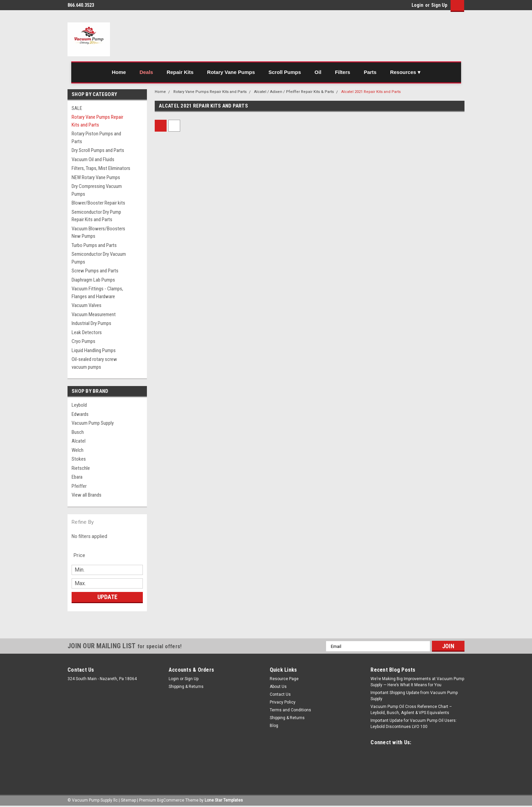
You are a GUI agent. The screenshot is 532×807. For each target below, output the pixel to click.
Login (417, 5)
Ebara (77, 477)
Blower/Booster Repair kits (98, 203)
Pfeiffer (79, 486)
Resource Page (284, 679)
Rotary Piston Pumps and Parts (96, 138)
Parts (370, 72)
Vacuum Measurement (94, 314)
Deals (146, 72)
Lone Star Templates (224, 800)
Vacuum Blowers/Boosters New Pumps (98, 233)
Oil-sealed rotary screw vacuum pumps (94, 363)
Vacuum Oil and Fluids (93, 159)
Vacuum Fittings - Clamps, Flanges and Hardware (97, 293)
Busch (78, 432)
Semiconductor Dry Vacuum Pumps (99, 258)
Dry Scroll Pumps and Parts (98, 150)
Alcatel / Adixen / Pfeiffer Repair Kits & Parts (294, 92)
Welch (78, 450)
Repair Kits (180, 72)
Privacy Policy (283, 702)
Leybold (79, 405)
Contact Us (280, 694)
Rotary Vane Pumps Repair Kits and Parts (97, 121)
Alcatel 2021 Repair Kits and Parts (371, 92)
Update (107, 597)
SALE (77, 108)
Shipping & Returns (186, 687)
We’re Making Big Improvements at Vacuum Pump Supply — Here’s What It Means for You (417, 682)
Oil (318, 72)
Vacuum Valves (87, 305)
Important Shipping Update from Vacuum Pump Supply (414, 696)
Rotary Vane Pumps (231, 72)
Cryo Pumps (83, 341)
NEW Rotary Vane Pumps (96, 177)
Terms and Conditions (290, 710)
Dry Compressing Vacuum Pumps (97, 190)
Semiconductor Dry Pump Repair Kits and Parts (96, 216)
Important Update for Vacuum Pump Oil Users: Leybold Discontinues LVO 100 (414, 724)
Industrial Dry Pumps (91, 323)
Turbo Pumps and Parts (94, 245)
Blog (274, 726)
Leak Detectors (87, 332)
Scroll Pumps (285, 72)
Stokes (79, 459)
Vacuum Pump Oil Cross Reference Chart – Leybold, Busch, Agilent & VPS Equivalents (411, 710)
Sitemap (128, 800)
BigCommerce (171, 800)
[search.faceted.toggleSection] (83, 555)
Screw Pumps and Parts (95, 271)
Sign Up (439, 5)
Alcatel (79, 441)
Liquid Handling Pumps (94, 350)
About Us (278, 687)
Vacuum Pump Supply (93, 423)
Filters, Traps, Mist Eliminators (101, 168)
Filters (343, 72)
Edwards (80, 414)
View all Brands (87, 495)
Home (119, 72)
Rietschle (81, 468)
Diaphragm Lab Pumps (93, 280)
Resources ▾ (405, 72)
